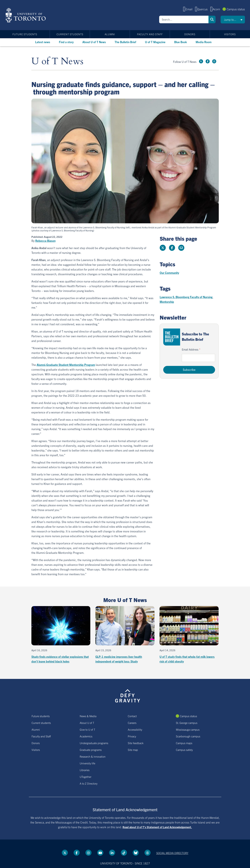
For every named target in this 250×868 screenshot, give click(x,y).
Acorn (216, 9)
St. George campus (187, 723)
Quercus (202, 9)
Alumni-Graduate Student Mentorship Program (66, 365)
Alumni (110, 34)
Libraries (85, 770)
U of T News (57, 61)
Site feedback (136, 743)
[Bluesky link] (136, 853)
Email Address (190, 349)
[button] (233, 20)
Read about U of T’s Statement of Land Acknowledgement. (157, 827)
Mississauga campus (188, 729)
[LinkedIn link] (112, 853)
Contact (132, 716)
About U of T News (94, 42)
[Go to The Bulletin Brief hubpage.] (172, 337)
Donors (190, 34)
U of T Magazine (155, 42)
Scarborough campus (188, 736)
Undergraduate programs (94, 743)
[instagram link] (214, 61)
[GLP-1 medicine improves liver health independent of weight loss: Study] (125, 635)
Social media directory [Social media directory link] (172, 853)
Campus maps (184, 743)
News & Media (88, 716)
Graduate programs (91, 750)
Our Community (169, 273)
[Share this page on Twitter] (163, 248)
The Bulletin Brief (125, 42)
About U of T (87, 723)
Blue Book (181, 42)
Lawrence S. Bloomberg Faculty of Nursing (186, 297)
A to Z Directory (89, 783)
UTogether (85, 777)
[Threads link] (148, 853)
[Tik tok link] (124, 853)
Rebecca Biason (45, 241)
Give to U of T (87, 729)
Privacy (132, 736)
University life (87, 763)
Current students (70, 34)
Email (189, 9)
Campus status (236, 9)
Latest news (43, 42)
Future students (25, 34)
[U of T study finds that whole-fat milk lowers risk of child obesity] (189, 635)
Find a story (66, 42)
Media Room (204, 42)
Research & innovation (93, 756)
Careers (132, 723)
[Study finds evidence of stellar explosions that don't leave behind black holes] (61, 635)
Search (212, 19)
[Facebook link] (208, 61)
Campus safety (184, 750)
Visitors (230, 34)
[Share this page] (181, 248)
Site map (133, 750)
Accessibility (135, 729)
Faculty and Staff (150, 34)
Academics (86, 736)
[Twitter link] (201, 61)
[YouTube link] (100, 853)
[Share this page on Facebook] (172, 248)
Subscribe (189, 370)
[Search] (184, 19)
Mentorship (167, 302)
